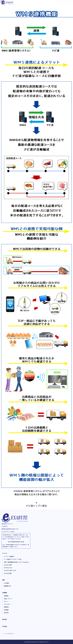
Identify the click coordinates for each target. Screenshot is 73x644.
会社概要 (6, 610)
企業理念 (6, 596)
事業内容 (6, 607)
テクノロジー (7, 604)
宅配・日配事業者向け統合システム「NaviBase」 (17, 562)
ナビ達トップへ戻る (36, 504)
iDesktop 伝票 (8, 565)
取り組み (5, 619)
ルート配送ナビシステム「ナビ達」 (13, 559)
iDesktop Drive (8, 568)
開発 (3, 580)
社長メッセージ (8, 599)
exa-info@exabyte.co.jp (16, 542)
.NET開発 (6, 583)
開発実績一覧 (7, 586)
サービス (5, 553)
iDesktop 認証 (8, 573)
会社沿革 (6, 613)
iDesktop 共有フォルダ (10, 570)
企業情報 (5, 593)
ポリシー (6, 601)
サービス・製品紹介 (9, 556)
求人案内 (5, 626)
